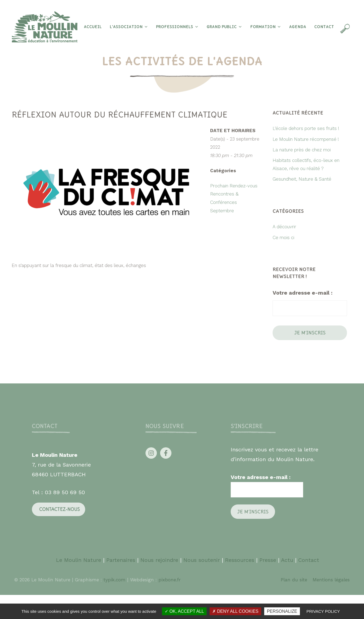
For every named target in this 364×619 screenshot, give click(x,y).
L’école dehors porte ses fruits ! (306, 128)
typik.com (115, 580)
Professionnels (177, 27)
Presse (268, 560)
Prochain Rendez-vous (234, 186)
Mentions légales (331, 580)
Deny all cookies (235, 611)
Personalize (282, 611)
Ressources (240, 560)
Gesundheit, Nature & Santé (302, 179)
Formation (266, 27)
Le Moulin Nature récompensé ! (306, 139)
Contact (324, 27)
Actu (287, 560)
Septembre (222, 211)
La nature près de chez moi (302, 150)
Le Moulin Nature (79, 560)
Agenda (298, 27)
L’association (129, 27)
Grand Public (224, 27)
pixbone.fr (169, 580)
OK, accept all (184, 611)
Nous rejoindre (159, 560)
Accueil (93, 27)
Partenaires (122, 560)
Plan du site (294, 580)
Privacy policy (323, 611)
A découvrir (284, 227)
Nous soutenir (202, 560)
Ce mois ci (283, 237)
